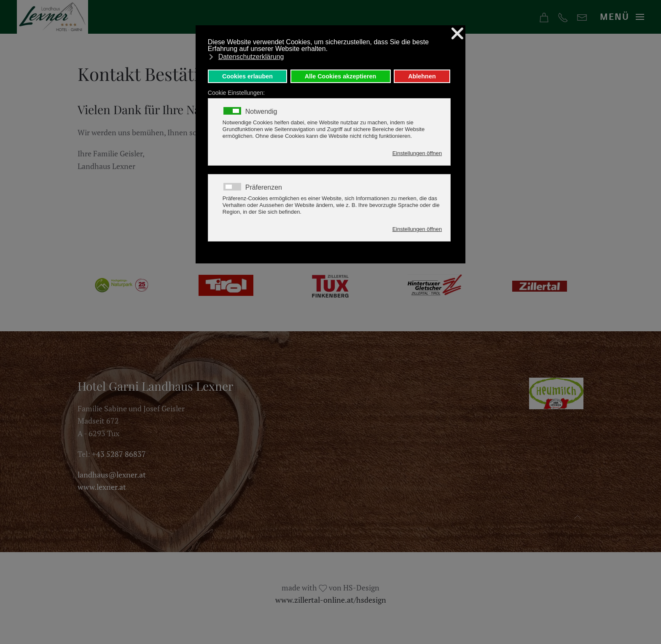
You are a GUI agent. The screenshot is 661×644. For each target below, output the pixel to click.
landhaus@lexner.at (112, 475)
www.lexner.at (102, 487)
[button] (622, 17)
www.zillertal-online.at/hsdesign (331, 600)
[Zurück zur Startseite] (52, 17)
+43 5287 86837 (119, 454)
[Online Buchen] (544, 16)
